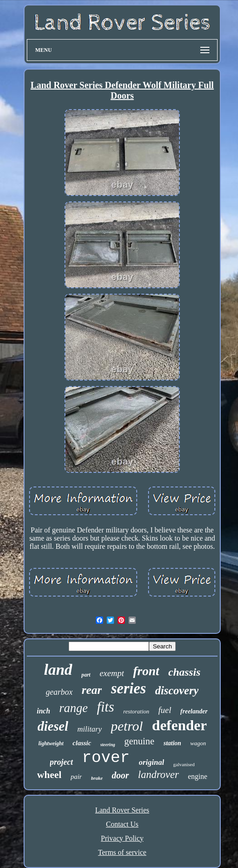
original (152, 762)
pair (76, 777)
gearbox (59, 692)
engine (198, 776)
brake (97, 778)
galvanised (184, 764)
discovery (177, 690)
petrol (127, 726)
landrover (159, 775)
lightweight (51, 743)
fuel (165, 710)
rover (106, 758)
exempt (112, 673)
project (62, 762)
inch (43, 711)
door (120, 775)
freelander (194, 711)
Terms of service (122, 852)
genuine (139, 741)
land (58, 670)
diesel (53, 726)
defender (180, 725)
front (146, 671)
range (73, 708)
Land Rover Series (122, 810)
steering (108, 745)
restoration (136, 711)
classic (82, 743)
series (128, 688)
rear (92, 690)
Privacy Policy (122, 838)
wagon (198, 743)
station (172, 743)
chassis (185, 672)
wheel (50, 775)
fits (105, 707)
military (89, 729)
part (86, 675)
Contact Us (122, 824)
